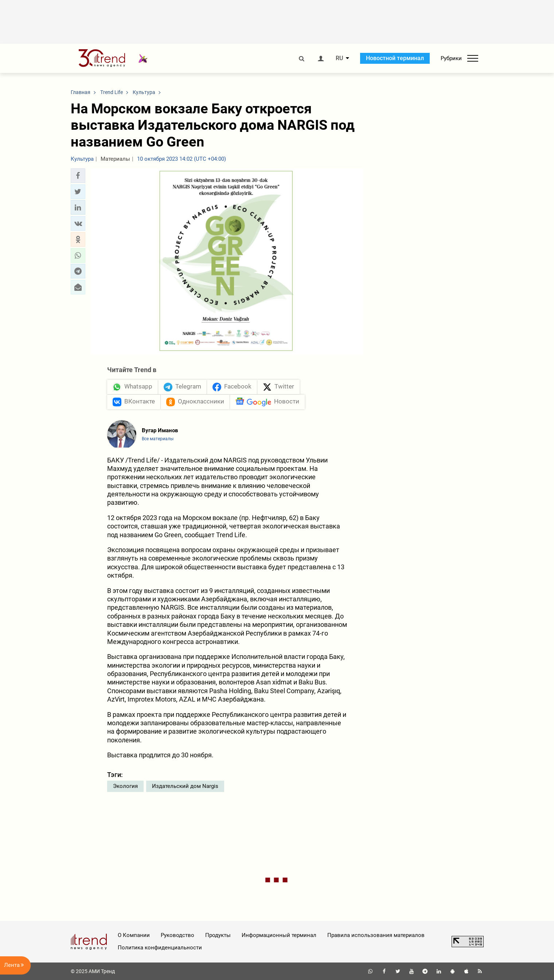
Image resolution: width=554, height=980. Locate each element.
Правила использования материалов (376, 935)
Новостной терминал (395, 58)
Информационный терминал (279, 935)
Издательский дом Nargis (185, 786)
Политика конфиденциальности (160, 948)
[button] (78, 176)
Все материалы (158, 439)
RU (339, 58)
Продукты (218, 935)
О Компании (134, 935)
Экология (125, 786)
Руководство (177, 935)
